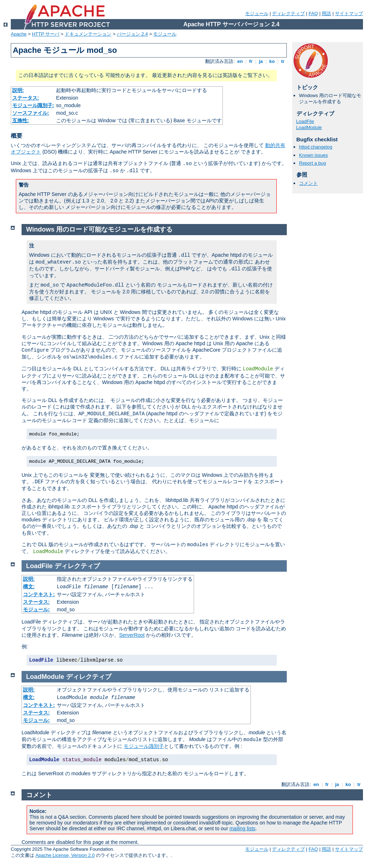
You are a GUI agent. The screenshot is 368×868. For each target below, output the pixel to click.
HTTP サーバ (46, 34)
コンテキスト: (39, 594)
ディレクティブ (288, 13)
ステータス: (26, 98)
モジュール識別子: (33, 105)
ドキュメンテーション (88, 34)
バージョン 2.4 (132, 34)
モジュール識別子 (144, 746)
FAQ (313, 13)
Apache (19, 34)
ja (261, 61)
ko (272, 61)
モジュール (257, 13)
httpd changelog (316, 147)
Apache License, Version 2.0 (65, 855)
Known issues (313, 155)
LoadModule (309, 127)
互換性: (21, 120)
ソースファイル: (31, 113)
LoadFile (305, 121)
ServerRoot (132, 635)
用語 (326, 13)
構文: (29, 586)
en (240, 61)
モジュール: (36, 609)
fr (251, 61)
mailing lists (242, 828)
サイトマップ (349, 13)
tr (283, 61)
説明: (18, 90)
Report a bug (312, 163)
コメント (308, 183)
